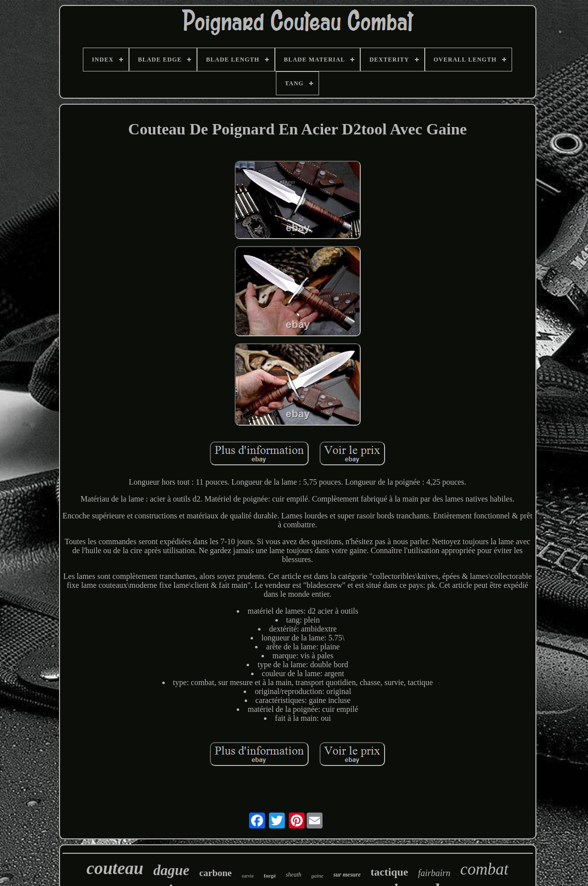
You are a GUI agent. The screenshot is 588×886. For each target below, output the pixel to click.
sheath (294, 875)
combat (485, 869)
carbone (216, 873)
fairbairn (434, 873)
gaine (317, 876)
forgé (269, 876)
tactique (390, 872)
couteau (115, 868)
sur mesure (347, 875)
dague (171, 870)
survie (248, 876)
